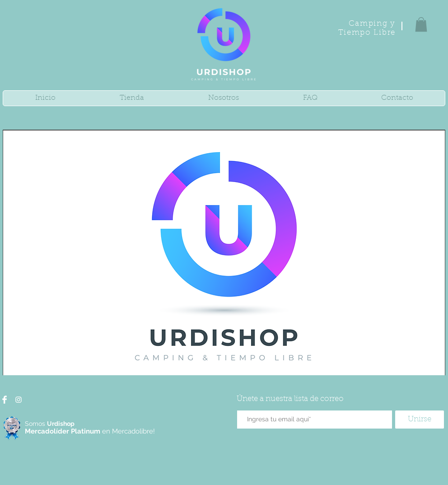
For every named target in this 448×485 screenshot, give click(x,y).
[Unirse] (420, 420)
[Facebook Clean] (5, 400)
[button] (421, 24)
